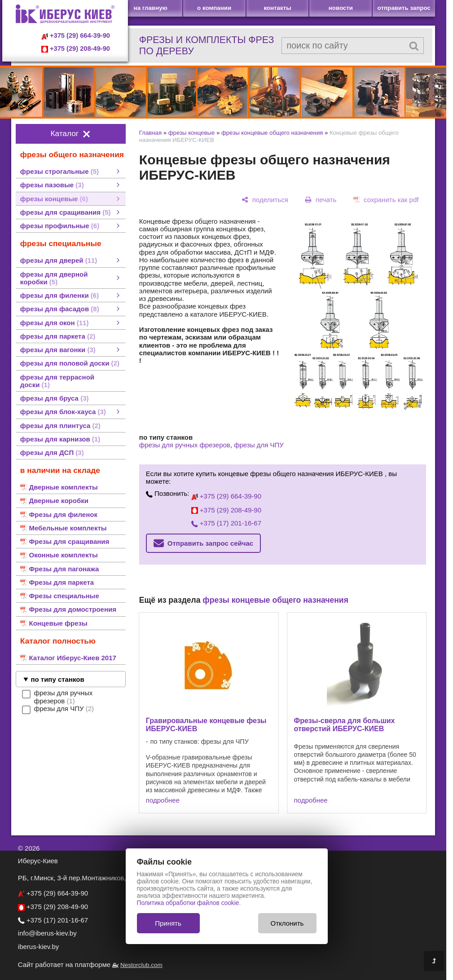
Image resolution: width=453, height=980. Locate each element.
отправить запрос (404, 8)
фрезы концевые (192, 133)
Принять (168, 923)
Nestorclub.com (141, 965)
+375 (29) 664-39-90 (76, 35)
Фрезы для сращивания (69, 541)
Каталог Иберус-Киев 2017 (72, 658)
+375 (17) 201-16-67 (226, 523)
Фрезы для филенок (63, 514)
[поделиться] (265, 200)
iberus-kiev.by (38, 947)
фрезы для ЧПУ (259, 445)
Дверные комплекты (63, 487)
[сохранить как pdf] (386, 200)
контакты (277, 8)
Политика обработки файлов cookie (188, 903)
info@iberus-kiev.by (47, 933)
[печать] (321, 200)
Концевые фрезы (58, 623)
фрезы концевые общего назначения (272, 133)
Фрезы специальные (64, 596)
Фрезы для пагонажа (64, 569)
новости (341, 8)
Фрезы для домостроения (72, 609)
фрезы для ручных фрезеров (185, 445)
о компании (214, 8)
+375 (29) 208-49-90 (76, 49)
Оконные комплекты (63, 555)
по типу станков (57, 679)
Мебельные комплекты (68, 528)
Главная (150, 133)
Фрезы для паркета (61, 582)
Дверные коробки (58, 501)
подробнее (163, 800)
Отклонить (287, 923)
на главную (151, 8)
